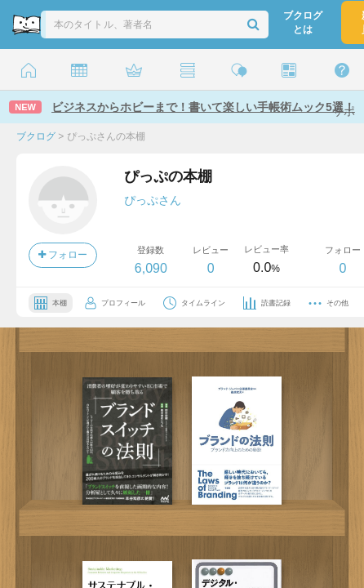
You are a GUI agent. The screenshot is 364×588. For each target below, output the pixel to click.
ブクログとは (303, 22)
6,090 (151, 268)
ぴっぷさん (153, 200)
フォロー (63, 255)
